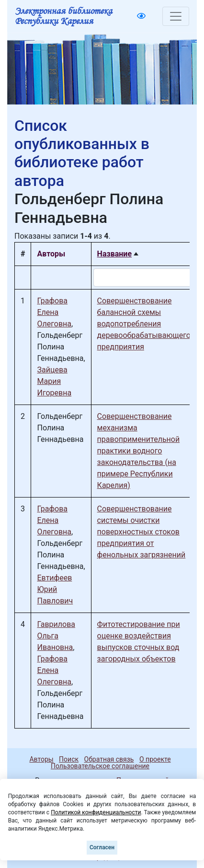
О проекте (155, 759)
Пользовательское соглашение (100, 766)
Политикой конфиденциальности (96, 812)
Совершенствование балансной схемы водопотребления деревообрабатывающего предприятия (144, 324)
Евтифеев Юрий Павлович (55, 589)
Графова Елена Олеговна (54, 312)
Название (114, 254)
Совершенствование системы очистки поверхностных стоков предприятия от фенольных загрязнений (142, 532)
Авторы (41, 759)
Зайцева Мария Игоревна (54, 381)
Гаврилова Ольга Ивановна (56, 636)
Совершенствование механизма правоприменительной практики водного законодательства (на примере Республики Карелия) (139, 451)
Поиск (69, 759)
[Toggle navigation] (176, 16)
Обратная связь (109, 759)
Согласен (102, 847)
